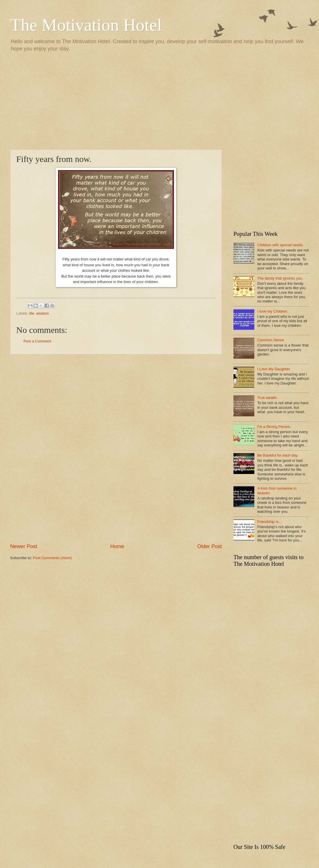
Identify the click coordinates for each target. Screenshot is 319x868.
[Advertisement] (159, 100)
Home (117, 546)
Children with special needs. (280, 245)
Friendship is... (269, 522)
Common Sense (271, 340)
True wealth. (267, 398)
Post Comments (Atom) (52, 558)
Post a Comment (37, 341)
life (32, 313)
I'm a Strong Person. (274, 427)
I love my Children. (273, 311)
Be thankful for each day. (278, 455)
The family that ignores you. (280, 278)
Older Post (210, 546)
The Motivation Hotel (86, 25)
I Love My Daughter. (274, 369)
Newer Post (24, 546)
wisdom (43, 313)
